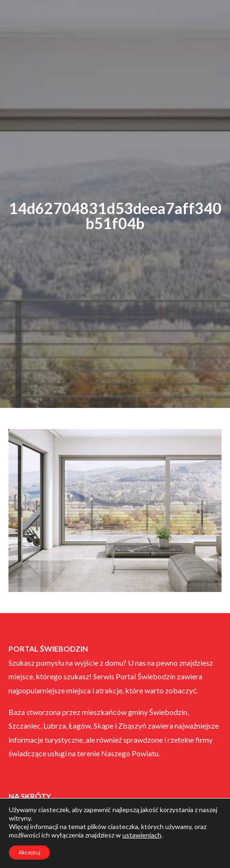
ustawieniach (142, 835)
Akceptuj (29, 852)
